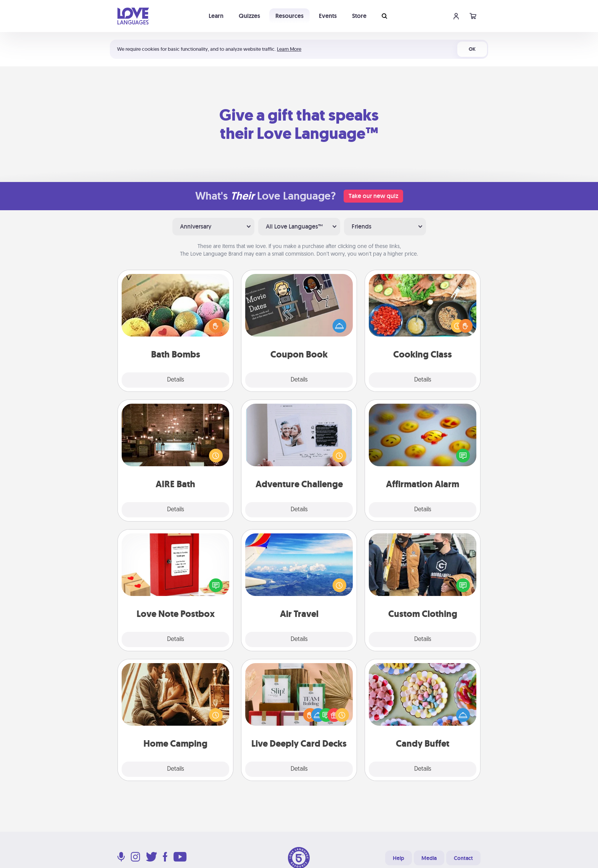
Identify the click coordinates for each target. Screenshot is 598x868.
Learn (216, 16)
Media (429, 858)
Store (359, 16)
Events (328, 16)
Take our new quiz (373, 196)
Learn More (289, 49)
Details (176, 380)
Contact (463, 858)
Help (399, 858)
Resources (289, 16)
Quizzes (249, 16)
